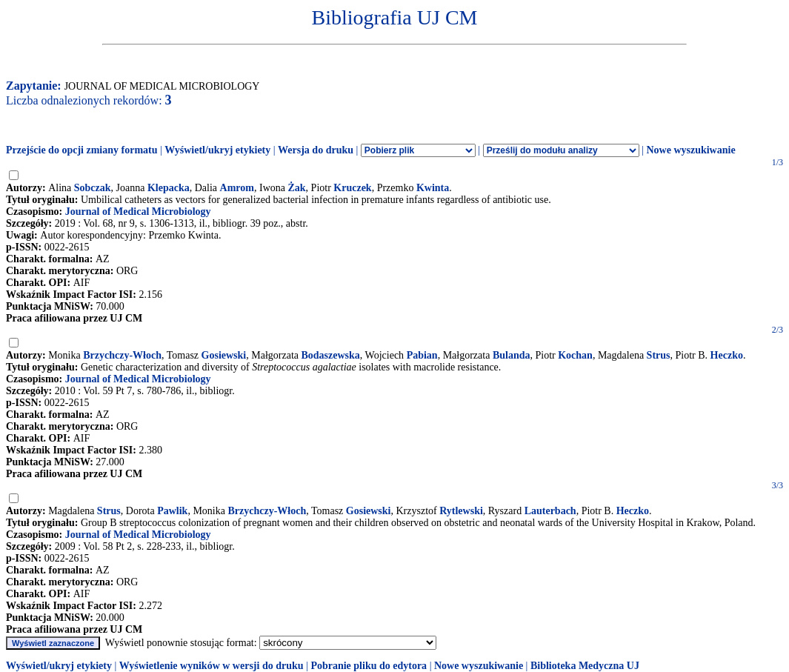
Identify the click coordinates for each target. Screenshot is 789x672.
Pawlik (172, 511)
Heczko (727, 355)
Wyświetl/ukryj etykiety (217, 150)
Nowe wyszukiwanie (690, 150)
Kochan (575, 355)
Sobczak (93, 188)
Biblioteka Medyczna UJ (585, 666)
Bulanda (512, 355)
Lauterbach (550, 511)
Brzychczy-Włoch (122, 355)
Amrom (237, 188)
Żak (296, 188)
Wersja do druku (316, 150)
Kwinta (433, 188)
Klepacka (169, 188)
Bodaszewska (331, 355)
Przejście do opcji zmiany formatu (82, 150)
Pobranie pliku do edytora (369, 666)
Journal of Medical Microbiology (138, 212)
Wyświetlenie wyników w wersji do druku (212, 666)
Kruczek (352, 188)
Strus (659, 355)
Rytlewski (461, 511)
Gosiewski (224, 355)
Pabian (422, 355)
